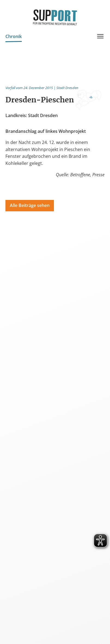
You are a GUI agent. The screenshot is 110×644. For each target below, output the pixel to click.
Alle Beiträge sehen (30, 205)
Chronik (14, 37)
